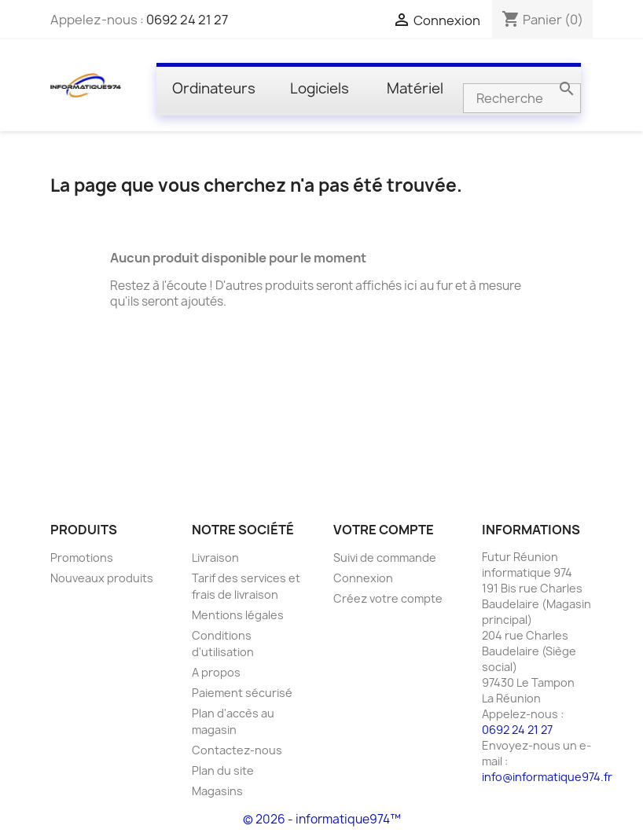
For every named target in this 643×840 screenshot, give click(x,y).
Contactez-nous (237, 750)
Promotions (82, 558)
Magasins (217, 791)
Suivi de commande (385, 558)
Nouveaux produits (102, 578)
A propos (216, 672)
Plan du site (223, 770)
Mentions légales (238, 615)
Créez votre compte (388, 598)
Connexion (363, 578)
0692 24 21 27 (187, 20)
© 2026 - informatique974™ (322, 819)
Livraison (215, 558)
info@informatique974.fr (547, 777)
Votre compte (384, 530)
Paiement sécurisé (242, 693)
